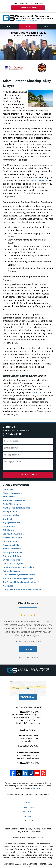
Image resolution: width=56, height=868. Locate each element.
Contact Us (9, 427)
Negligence (8, 586)
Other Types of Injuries (13, 564)
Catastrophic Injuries (13, 556)
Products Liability (11, 545)
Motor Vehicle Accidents (14, 500)
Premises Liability (11, 515)
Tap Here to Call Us (28, 8)
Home (9, 27)
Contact (28, 27)
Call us (38, 392)
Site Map (28, 816)
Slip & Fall (7, 519)
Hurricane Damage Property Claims (19, 567)
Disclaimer (28, 812)
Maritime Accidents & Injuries (16, 508)
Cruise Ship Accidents (13, 504)
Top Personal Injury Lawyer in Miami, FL (21, 582)
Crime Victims (9, 526)
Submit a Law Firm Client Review (28, 658)
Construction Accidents (14, 534)
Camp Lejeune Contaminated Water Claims (23, 590)
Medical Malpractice (12, 549)
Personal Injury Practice (16, 485)
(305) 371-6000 (37, 181)
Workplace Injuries (11, 560)
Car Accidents (9, 489)
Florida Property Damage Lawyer (18, 578)
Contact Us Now (28, 475)
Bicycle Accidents (11, 541)
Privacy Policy (28, 807)
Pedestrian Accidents (13, 538)
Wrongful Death (10, 512)
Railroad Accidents (11, 571)
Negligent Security (11, 523)
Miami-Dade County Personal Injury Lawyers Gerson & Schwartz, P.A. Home (28, 18)
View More (28, 649)
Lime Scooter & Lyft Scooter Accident (20, 575)
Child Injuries (9, 530)
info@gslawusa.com (31, 723)
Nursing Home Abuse (13, 552)
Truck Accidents (10, 497)
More (47, 27)
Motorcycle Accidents (13, 493)
